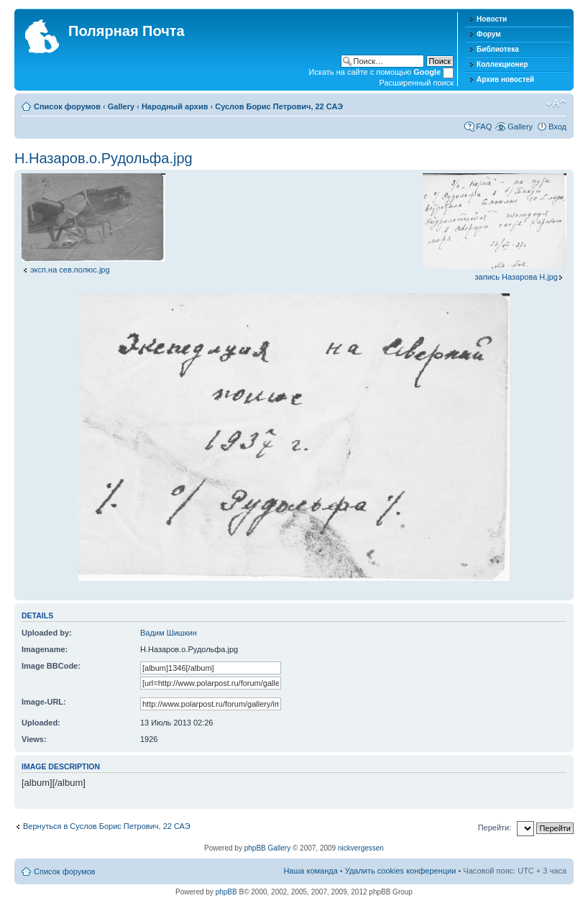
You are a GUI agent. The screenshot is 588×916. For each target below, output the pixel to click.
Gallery (121, 106)
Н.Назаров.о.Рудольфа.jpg (104, 158)
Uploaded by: (47, 633)
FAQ (484, 127)
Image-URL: (44, 702)
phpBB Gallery (267, 848)
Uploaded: (41, 723)
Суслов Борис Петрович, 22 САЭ (279, 106)
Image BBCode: (51, 666)
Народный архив (175, 106)
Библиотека (498, 49)
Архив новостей (505, 79)
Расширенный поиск (417, 83)
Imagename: (45, 649)
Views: (34, 739)
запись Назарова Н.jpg (516, 277)
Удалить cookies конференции (401, 871)
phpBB (226, 892)
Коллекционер (502, 64)
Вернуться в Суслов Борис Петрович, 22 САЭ (107, 826)
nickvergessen (361, 848)
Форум (488, 34)
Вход (557, 127)
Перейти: (495, 828)
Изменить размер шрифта (556, 104)
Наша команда (310, 871)
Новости (492, 19)
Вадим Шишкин (169, 633)
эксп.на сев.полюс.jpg (70, 270)
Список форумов (67, 106)
